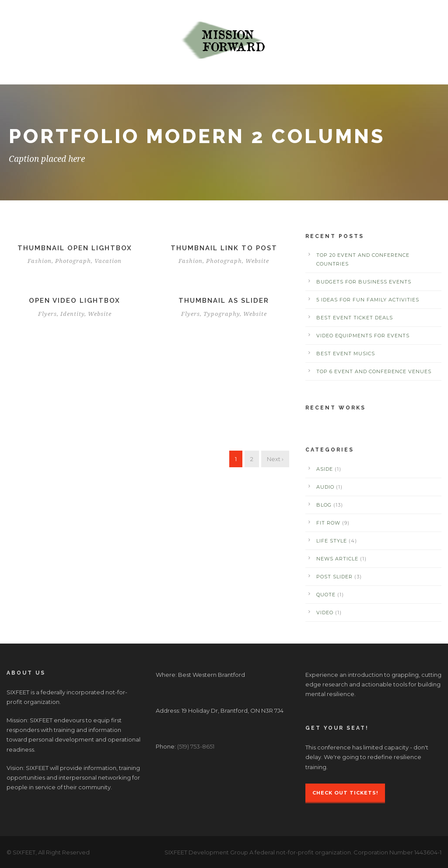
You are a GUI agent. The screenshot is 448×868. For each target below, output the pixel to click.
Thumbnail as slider (224, 301)
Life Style (332, 541)
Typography (222, 314)
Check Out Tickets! (345, 793)
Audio (325, 487)
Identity (72, 314)
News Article (337, 559)
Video (325, 612)
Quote (326, 595)
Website (257, 261)
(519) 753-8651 (196, 746)
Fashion (40, 261)
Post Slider (334, 577)
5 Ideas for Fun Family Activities (368, 300)
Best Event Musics (346, 353)
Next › (275, 459)
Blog (324, 505)
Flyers (47, 314)
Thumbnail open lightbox (75, 248)
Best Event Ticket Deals (355, 318)
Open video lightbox (75, 301)
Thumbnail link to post (224, 248)
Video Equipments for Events (363, 336)
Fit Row (328, 523)
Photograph (73, 261)
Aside (325, 469)
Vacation (108, 261)
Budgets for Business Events (364, 282)
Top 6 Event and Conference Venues (374, 371)
